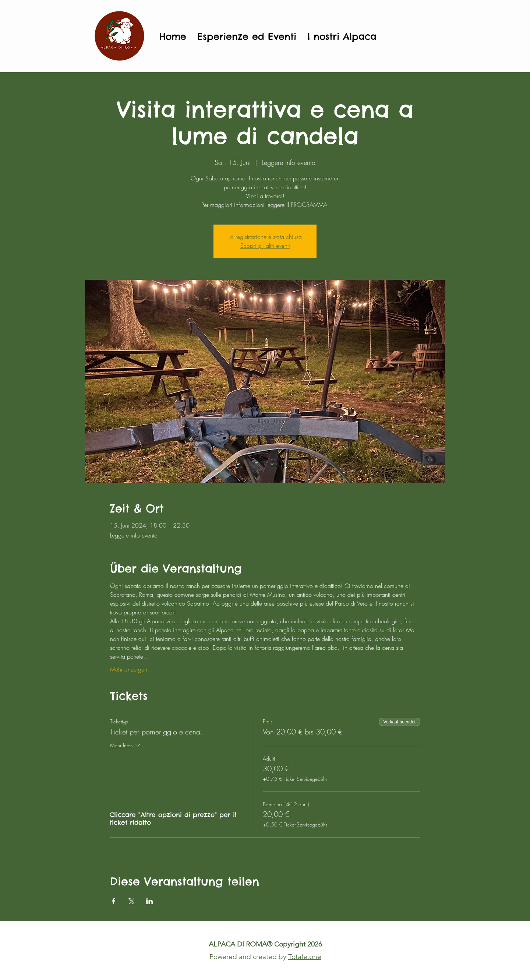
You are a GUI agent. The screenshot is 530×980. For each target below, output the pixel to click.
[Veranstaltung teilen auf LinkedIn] (150, 901)
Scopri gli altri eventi (265, 246)
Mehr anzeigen (129, 669)
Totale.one (305, 957)
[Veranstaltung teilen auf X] (132, 901)
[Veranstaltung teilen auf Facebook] (114, 901)
